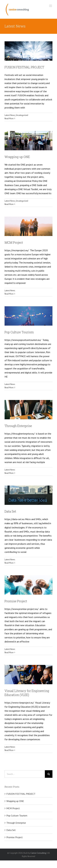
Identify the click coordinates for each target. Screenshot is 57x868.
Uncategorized (22, 115)
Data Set (10, 511)
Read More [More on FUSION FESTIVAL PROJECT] (9, 119)
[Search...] (25, 774)
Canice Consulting (38, 853)
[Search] (49, 774)
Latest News (10, 115)
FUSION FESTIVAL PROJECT (24, 67)
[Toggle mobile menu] (51, 6)
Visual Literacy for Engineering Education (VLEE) (27, 693)
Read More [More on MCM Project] (9, 294)
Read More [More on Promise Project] (9, 652)
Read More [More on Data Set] (9, 563)
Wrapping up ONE (17, 157)
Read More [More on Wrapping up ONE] (9, 204)
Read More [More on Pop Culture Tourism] (9, 388)
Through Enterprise (18, 426)
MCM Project (14, 242)
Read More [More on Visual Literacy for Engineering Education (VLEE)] (9, 750)
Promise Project (16, 601)
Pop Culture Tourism (19, 332)
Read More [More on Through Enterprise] (9, 473)
